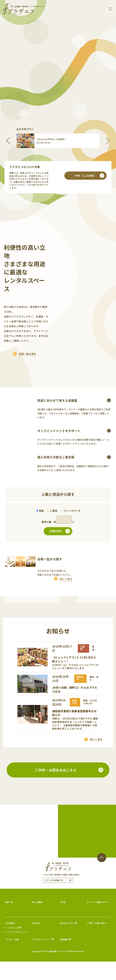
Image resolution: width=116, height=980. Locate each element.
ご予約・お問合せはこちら (56, 788)
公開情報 (64, 958)
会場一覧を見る (28, 363)
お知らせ (36, 942)
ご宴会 (63, 920)
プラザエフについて (42, 958)
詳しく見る (66, 597)
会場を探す (60, 550)
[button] (8, 141)
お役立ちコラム (67, 942)
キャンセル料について (17, 950)
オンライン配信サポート (98, 920)
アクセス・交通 (12, 958)
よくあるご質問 (14, 946)
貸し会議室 (37, 920)
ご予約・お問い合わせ (97, 942)
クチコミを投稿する (54, 898)
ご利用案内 (10, 942)
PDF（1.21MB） (89, 185)
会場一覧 (9, 920)
